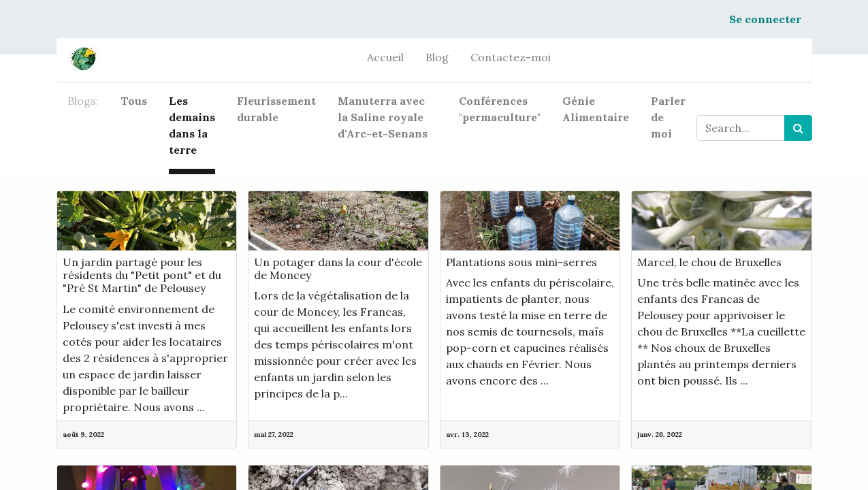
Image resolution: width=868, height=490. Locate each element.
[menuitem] (385, 60)
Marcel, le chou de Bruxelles (709, 262)
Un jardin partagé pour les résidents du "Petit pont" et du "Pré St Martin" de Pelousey (142, 275)
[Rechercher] (798, 128)
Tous (134, 101)
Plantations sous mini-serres (521, 262)
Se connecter (765, 19)
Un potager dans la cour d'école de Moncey (338, 269)
